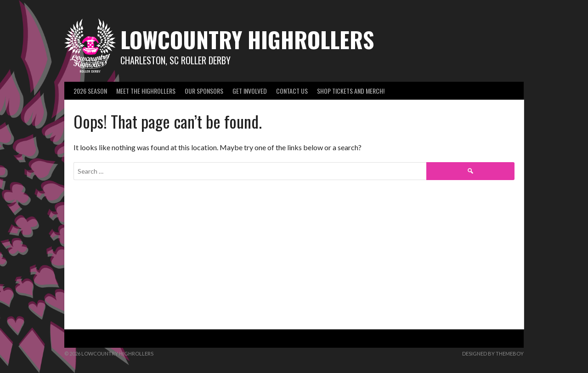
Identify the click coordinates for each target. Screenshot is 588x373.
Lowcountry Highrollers (247, 39)
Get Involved (250, 91)
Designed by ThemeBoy (493, 353)
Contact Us (292, 91)
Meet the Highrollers (146, 91)
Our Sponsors (204, 91)
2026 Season (90, 91)
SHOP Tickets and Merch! (351, 91)
